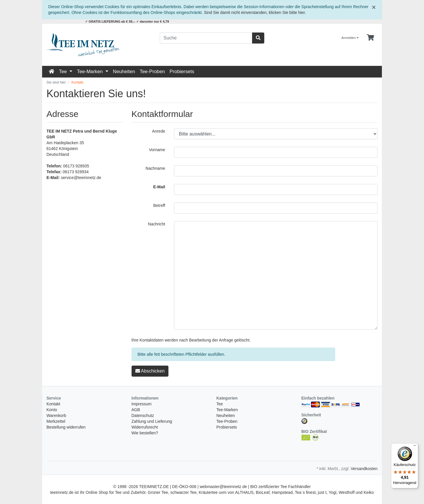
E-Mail (159, 187)
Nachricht (157, 224)
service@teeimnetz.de (81, 178)
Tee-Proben (152, 72)
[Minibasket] (370, 38)
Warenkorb (56, 416)
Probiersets (182, 72)
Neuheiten (124, 72)
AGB (136, 410)
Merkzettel (56, 421)
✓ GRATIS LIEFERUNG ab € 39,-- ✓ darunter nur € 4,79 (127, 21)
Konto (52, 410)
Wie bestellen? (145, 433)
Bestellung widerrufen (66, 427)
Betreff (159, 205)
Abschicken (150, 371)
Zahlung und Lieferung (152, 421)
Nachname (155, 168)
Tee (64, 72)
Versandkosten (364, 469)
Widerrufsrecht (145, 427)
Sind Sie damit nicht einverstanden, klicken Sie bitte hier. (255, 12)
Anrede (159, 131)
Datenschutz (143, 416)
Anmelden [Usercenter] (350, 38)
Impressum (142, 404)
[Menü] (415, 447)
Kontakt (53, 404)
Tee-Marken (90, 72)
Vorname (157, 150)
